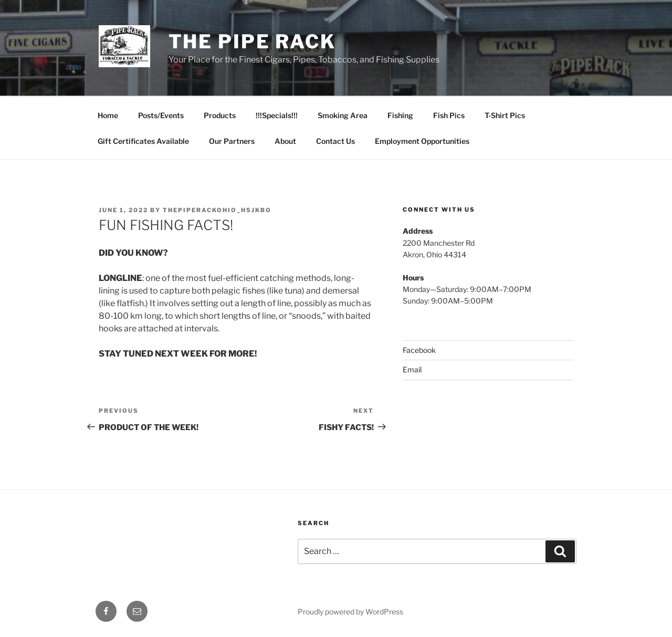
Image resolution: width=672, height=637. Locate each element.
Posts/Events (161, 115)
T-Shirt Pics (505, 115)
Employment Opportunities (422, 141)
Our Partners (232, 141)
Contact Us (335, 141)
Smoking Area (343, 115)
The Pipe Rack (252, 41)
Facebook (419, 350)
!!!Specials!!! (277, 115)
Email (412, 369)
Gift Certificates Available (143, 141)
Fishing (400, 115)
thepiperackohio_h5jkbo (217, 210)
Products (220, 115)
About (285, 141)
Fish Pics (449, 115)
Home (108, 115)
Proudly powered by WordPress (350, 612)
